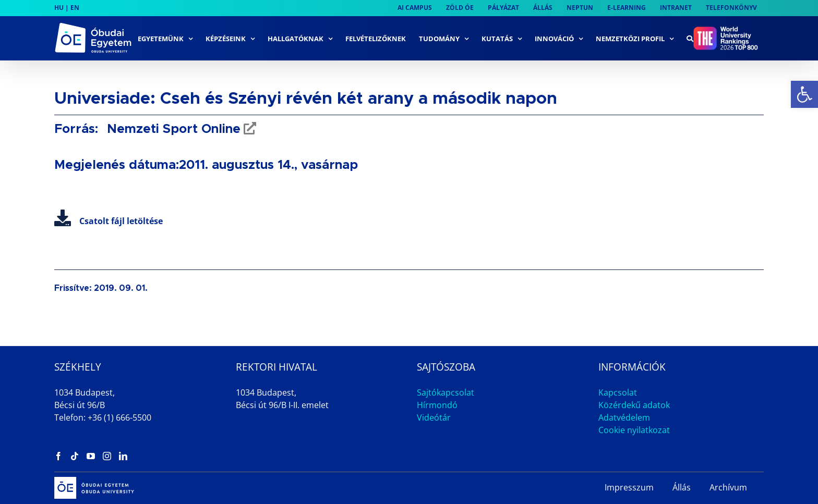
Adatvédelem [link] (624, 417)
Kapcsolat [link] (618, 392)
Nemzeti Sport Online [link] (172, 129)
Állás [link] (682, 487)
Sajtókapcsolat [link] (446, 392)
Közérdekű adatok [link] (634, 405)
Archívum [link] (728, 487)
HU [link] (59, 8)
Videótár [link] (434, 417)
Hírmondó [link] (437, 405)
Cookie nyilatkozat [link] (634, 430)
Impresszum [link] (629, 487)
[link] (804, 94)
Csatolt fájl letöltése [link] (109, 221)
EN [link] (75, 8)
